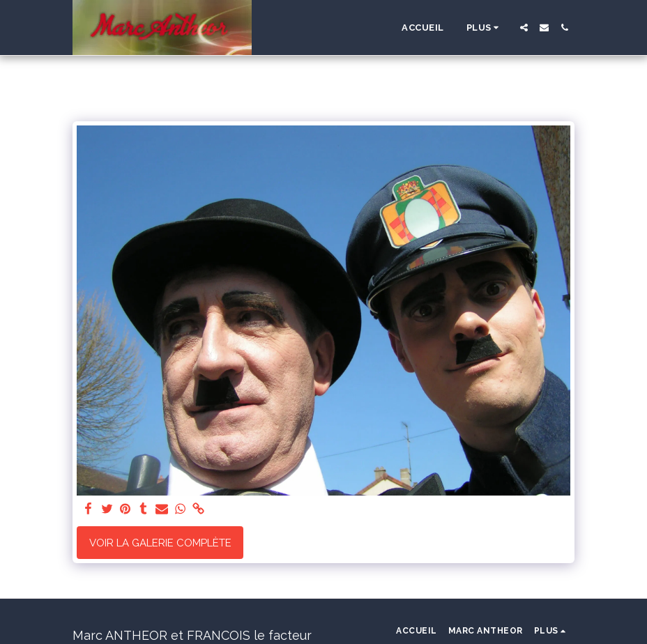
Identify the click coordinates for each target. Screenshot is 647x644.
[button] (524, 28)
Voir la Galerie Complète (160, 543)
